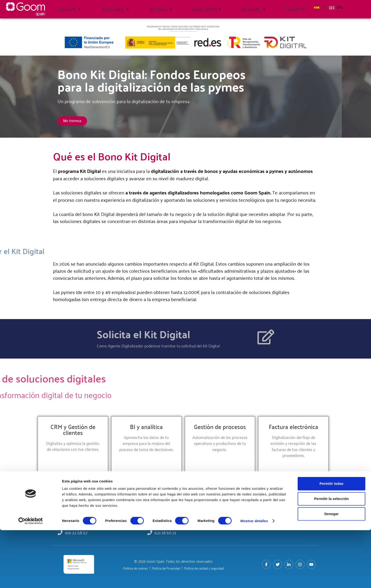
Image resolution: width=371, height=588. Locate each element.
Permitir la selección (331, 556)
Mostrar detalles (254, 579)
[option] (336, 7)
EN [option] (340, 7)
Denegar (331, 572)
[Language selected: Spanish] (329, 7)
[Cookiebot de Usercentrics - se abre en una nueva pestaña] (31, 579)
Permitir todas (332, 541)
